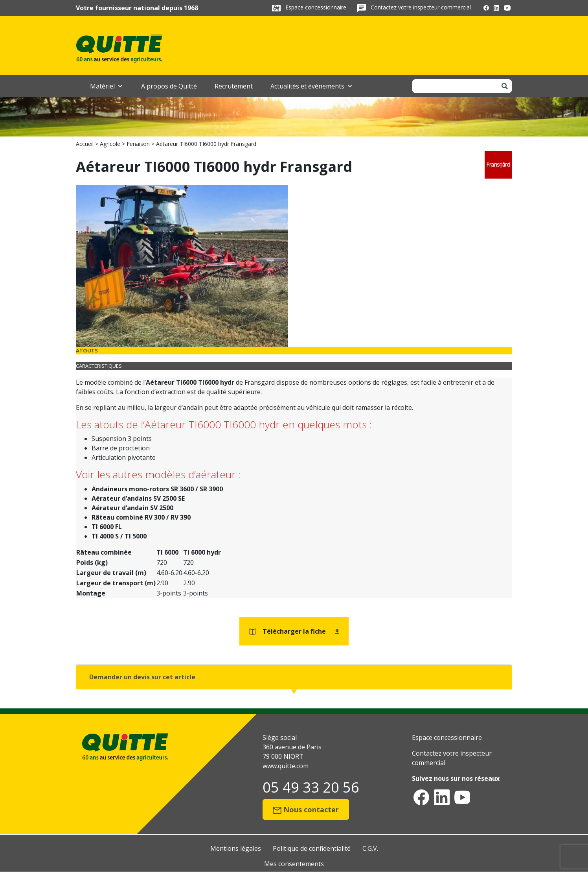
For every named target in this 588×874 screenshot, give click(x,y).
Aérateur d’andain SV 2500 (132, 508)
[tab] (294, 351)
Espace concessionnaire (317, 7)
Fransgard (260, 382)
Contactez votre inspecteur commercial (421, 7)
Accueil (85, 144)
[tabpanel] (294, 459)
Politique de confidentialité (312, 848)
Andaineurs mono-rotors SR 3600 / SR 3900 (157, 489)
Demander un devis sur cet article (142, 677)
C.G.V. (370, 848)
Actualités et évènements (312, 86)
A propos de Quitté (169, 86)
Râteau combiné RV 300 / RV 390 (141, 517)
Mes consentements (294, 864)
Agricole (110, 144)
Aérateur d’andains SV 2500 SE (138, 498)
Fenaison (138, 144)
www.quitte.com (286, 766)
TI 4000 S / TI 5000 (119, 536)
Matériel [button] (107, 86)
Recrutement (234, 86)
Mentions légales (236, 848)
